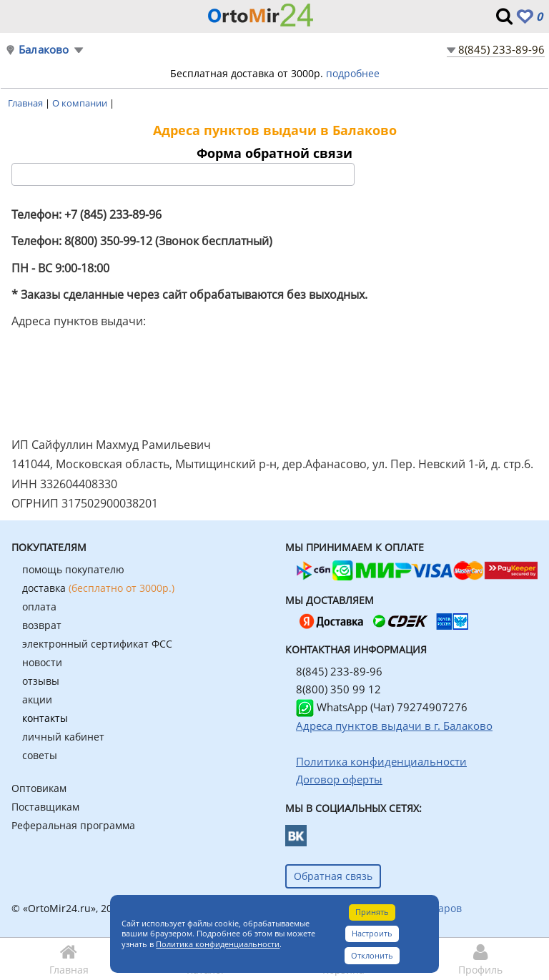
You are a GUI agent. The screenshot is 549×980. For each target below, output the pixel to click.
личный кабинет (63, 737)
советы (40, 755)
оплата (39, 607)
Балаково (44, 50)
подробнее (353, 73)
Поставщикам (45, 807)
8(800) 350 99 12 (338, 689)
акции (37, 699)
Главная (26, 103)
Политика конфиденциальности (218, 944)
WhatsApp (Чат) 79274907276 (382, 707)
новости (42, 662)
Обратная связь (333, 876)
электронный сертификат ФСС (97, 644)
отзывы (41, 681)
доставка (98, 588)
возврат (42, 625)
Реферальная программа (73, 825)
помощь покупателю (73, 569)
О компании (81, 103)
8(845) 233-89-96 (501, 49)
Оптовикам (39, 788)
